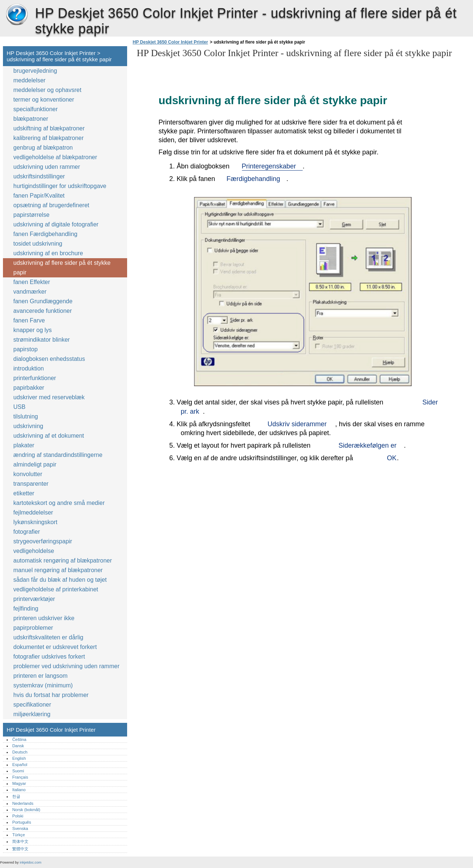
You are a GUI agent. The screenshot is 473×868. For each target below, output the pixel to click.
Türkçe (18, 835)
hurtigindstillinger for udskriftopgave (60, 186)
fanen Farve (30, 320)
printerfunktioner (35, 378)
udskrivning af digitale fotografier (56, 224)
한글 (16, 796)
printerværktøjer (34, 599)
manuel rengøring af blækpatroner (58, 570)
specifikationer (32, 705)
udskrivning (28, 426)
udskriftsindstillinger (39, 176)
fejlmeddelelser (33, 512)
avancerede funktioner (42, 311)
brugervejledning (35, 71)
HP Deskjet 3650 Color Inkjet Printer (17, 15)
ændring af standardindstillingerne (58, 455)
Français (20, 777)
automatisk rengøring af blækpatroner (63, 561)
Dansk (18, 746)
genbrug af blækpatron (43, 148)
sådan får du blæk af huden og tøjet (60, 580)
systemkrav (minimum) (43, 685)
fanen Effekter (32, 282)
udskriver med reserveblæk (49, 397)
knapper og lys (33, 330)
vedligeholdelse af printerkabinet (56, 589)
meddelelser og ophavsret (47, 90)
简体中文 (20, 841)
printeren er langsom (40, 676)
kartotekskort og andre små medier (59, 503)
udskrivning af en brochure (48, 253)
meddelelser (29, 80)
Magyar (19, 783)
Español (20, 765)
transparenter (31, 484)
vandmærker (30, 292)
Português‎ (22, 822)
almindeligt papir (35, 464)
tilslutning (26, 416)
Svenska (20, 828)
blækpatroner (31, 119)
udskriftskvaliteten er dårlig (48, 637)
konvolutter (28, 474)
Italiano (19, 790)
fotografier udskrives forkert (49, 657)
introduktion (29, 368)
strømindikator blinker (42, 340)
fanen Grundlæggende (43, 301)
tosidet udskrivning (38, 244)
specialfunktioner (35, 109)
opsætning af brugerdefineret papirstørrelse (51, 210)
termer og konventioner (44, 100)
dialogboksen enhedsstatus (49, 359)
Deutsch (20, 752)
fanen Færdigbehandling (45, 234)
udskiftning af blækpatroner (49, 128)
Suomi (18, 771)
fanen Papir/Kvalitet (39, 196)
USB (19, 407)
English (19, 758)
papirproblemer (33, 628)
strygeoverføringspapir (43, 541)
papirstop (25, 349)
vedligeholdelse (34, 551)
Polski (18, 816)
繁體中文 (20, 849)
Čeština (19, 739)
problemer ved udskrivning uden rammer (66, 666)
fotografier (27, 532)
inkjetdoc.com (30, 862)
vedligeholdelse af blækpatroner (55, 157)
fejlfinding (26, 609)
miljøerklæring (32, 714)
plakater (24, 445)
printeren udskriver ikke (44, 618)
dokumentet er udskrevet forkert (55, 647)
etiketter (24, 493)
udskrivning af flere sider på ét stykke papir (62, 268)
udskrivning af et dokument (49, 436)
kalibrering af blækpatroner (48, 138)
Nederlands (23, 803)
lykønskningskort (35, 522)
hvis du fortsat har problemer (51, 695)
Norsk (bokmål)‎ (26, 810)
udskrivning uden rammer (47, 167)
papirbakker (29, 388)
